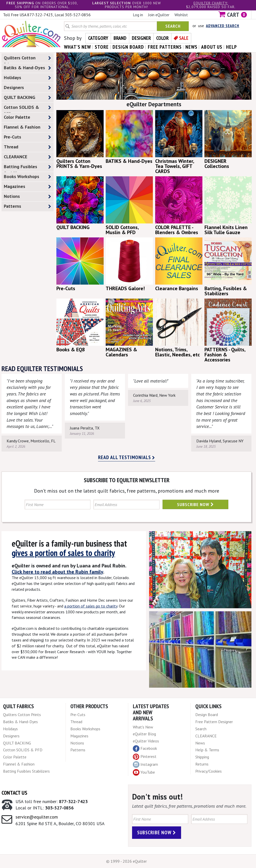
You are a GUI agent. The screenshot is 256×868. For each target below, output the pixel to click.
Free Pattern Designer (214, 722)
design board (128, 47)
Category (98, 38)
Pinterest (145, 756)
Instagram (145, 765)
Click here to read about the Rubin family (57, 572)
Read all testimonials (127, 457)
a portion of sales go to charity (91, 606)
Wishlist (181, 15)
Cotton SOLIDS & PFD (27, 108)
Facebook (145, 749)
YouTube (144, 772)
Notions (27, 196)
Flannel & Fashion (27, 127)
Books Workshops (27, 177)
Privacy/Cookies (209, 771)
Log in (138, 15)
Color (162, 38)
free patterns (165, 47)
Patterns (27, 206)
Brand (120, 38)
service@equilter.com (37, 817)
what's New (77, 47)
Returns (202, 764)
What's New (143, 727)
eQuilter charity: (211, 3)
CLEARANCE (27, 157)
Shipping (202, 757)
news (191, 47)
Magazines (27, 187)
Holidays (27, 78)
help (231, 47)
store (102, 47)
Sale (184, 38)
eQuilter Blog (144, 734)
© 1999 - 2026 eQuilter (126, 861)
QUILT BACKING (27, 98)
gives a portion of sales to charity (63, 553)
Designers (27, 88)
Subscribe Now (195, 504)
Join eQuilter (159, 15)
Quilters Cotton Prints (27, 59)
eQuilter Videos (146, 741)
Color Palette (27, 117)
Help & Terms (207, 750)
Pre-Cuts (27, 137)
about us (212, 47)
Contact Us (14, 793)
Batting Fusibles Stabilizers (27, 168)
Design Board (207, 715)
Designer (141, 38)
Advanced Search (223, 26)
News (200, 743)
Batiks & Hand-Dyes (27, 68)
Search (173, 26)
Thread (27, 147)
